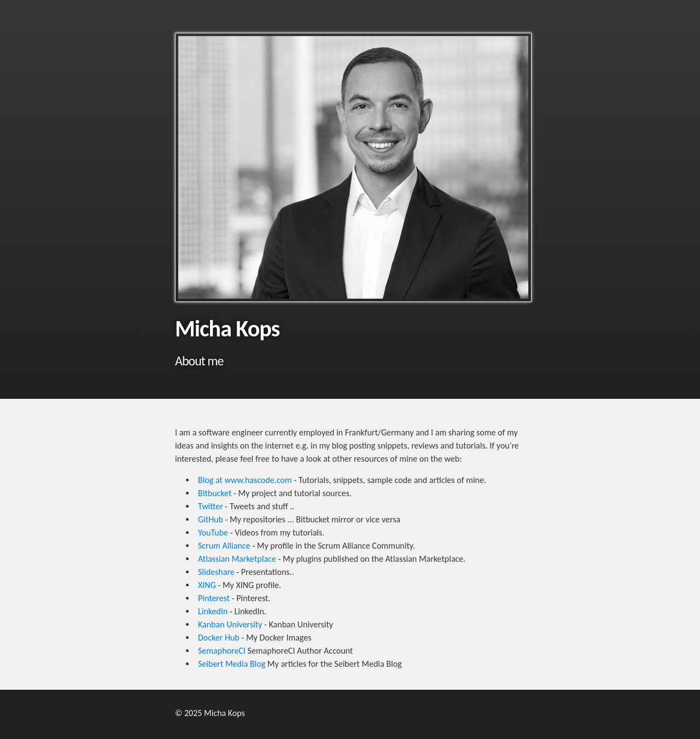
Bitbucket (215, 493)
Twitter (211, 506)
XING (207, 585)
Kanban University (230, 624)
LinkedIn (213, 611)
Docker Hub (219, 638)
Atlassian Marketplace (237, 559)
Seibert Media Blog (232, 664)
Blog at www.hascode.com (245, 480)
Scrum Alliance (224, 546)
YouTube (213, 533)
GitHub (211, 519)
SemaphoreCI (222, 651)
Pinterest (214, 598)
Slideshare (216, 572)
